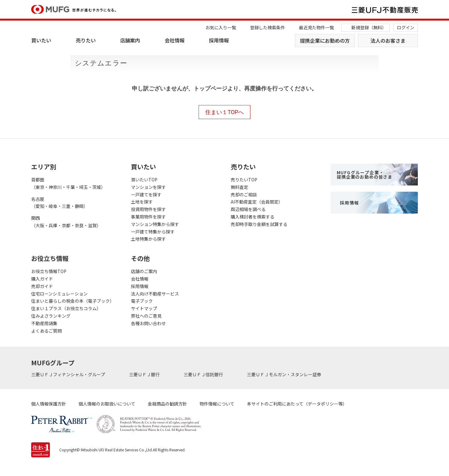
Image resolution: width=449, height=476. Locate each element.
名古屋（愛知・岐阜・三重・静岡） (60, 203)
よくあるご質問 (46, 331)
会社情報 (175, 40)
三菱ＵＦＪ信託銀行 (204, 374)
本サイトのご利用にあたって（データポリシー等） (297, 404)
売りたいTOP (244, 180)
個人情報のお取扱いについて (107, 404)
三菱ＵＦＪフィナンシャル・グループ (69, 374)
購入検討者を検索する (253, 217)
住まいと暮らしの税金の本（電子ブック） (73, 301)
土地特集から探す (148, 239)
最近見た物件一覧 (316, 27)
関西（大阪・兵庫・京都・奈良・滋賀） (66, 222)
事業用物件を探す (148, 217)
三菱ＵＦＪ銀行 (145, 374)
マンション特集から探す (155, 224)
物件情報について (217, 404)
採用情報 (219, 40)
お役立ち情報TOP (49, 271)
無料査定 (239, 187)
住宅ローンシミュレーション (59, 294)
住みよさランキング (51, 316)
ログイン (406, 27)
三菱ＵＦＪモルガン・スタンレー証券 (285, 374)
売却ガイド (42, 286)
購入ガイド (42, 279)
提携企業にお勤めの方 (325, 41)
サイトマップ (144, 308)
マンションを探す (148, 187)
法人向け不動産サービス (155, 294)
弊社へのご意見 (146, 316)
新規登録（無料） (369, 27)
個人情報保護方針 (49, 404)
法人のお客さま (388, 41)
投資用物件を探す (148, 209)
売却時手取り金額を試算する (259, 224)
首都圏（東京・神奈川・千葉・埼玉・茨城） (68, 183)
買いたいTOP (144, 180)
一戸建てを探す (146, 195)
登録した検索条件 (268, 27)
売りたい (86, 40)
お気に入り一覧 (221, 27)
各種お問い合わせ (148, 323)
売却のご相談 (244, 195)
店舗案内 (130, 40)
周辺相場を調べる (248, 209)
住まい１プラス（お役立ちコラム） (66, 308)
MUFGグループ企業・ (365, 175)
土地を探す (142, 202)
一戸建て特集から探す (153, 232)
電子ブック (142, 301)
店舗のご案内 (144, 271)
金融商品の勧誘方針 (167, 404)
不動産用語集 (44, 323)
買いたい (41, 40)
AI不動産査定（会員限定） (257, 202)
